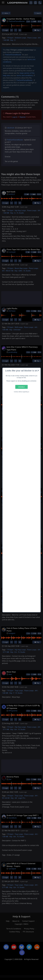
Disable (21, 387)
